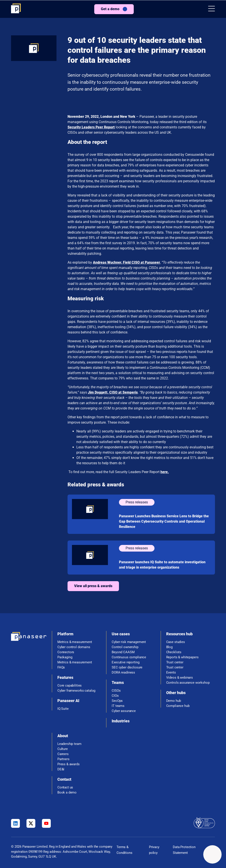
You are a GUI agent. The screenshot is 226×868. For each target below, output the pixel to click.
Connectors (66, 652)
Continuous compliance (129, 657)
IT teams (118, 706)
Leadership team (69, 744)
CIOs (115, 696)
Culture (63, 749)
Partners (63, 759)
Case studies (176, 642)
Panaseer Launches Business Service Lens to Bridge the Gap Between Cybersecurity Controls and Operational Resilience (164, 521)
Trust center (175, 662)
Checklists (174, 652)
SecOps (117, 701)
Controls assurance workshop (188, 683)
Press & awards (69, 764)
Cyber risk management (129, 642)
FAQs (61, 667)
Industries (121, 721)
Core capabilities (70, 686)
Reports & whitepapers (182, 657)
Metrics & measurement (75, 642)
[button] (212, 9)
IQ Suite (63, 709)
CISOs (116, 691)
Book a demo (67, 793)
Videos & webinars (180, 678)
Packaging (65, 657)
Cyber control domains (74, 647)
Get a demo (110, 9)
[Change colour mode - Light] (212, 854)
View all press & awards (93, 586)
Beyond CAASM (123, 652)
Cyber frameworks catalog (76, 691)
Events (171, 673)
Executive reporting (125, 662)
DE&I (61, 769)
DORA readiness (123, 673)
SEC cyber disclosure (127, 667)
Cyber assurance (124, 711)
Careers (63, 754)
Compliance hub (178, 706)
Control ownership (125, 647)
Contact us (65, 787)
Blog (169, 647)
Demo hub (174, 701)
